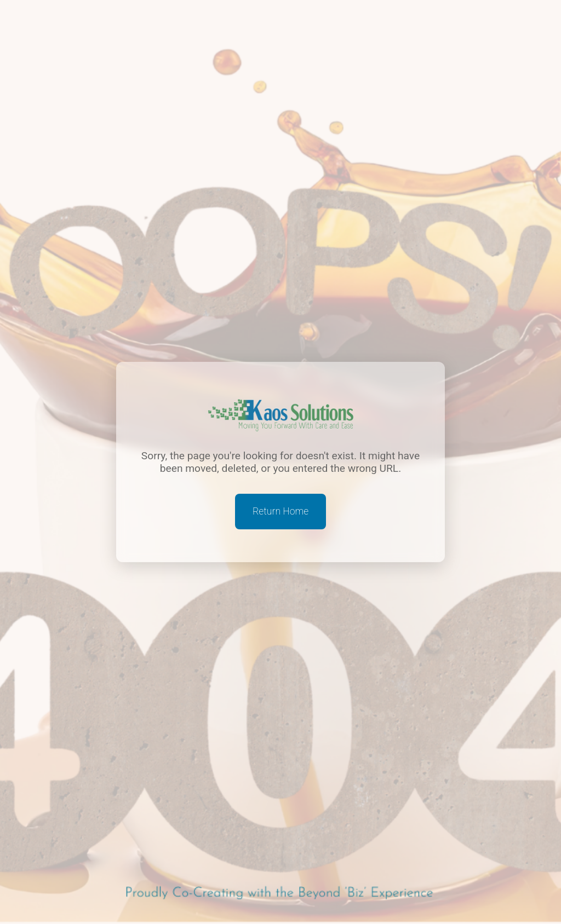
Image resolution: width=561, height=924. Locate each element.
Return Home (280, 511)
